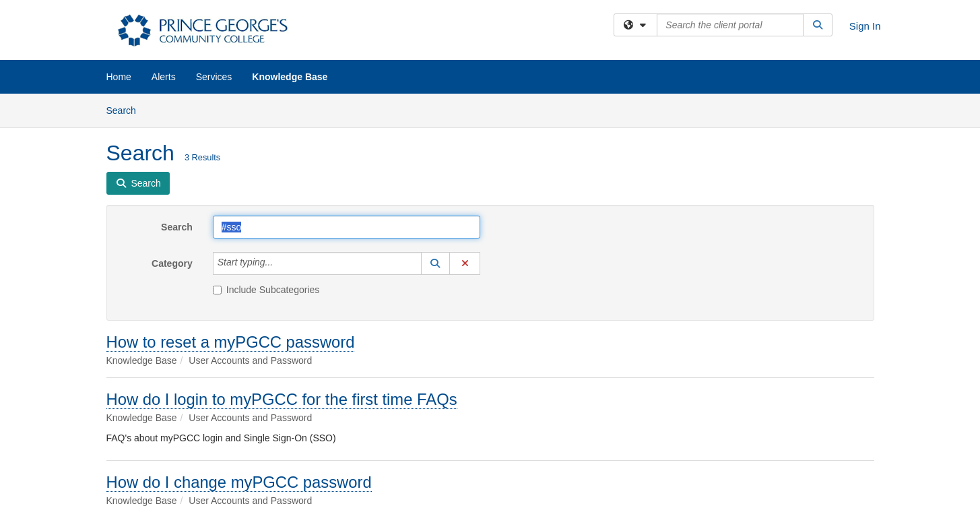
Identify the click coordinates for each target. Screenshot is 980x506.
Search (126, 109)
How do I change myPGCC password (239, 482)
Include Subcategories (266, 290)
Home (119, 77)
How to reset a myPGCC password (231, 342)
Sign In (865, 26)
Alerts (164, 77)
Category (172, 263)
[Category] (280, 263)
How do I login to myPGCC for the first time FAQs (282, 399)
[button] (436, 263)
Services (214, 77)
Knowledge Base (290, 77)
